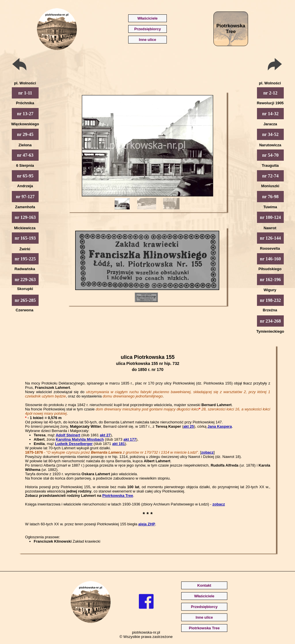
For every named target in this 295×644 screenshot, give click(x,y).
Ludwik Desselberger (74, 444)
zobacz (207, 452)
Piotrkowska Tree (118, 496)
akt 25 (189, 426)
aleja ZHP (147, 524)
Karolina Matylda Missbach (80, 439)
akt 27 (105, 435)
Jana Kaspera (220, 426)
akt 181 (118, 444)
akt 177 (130, 439)
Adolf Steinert (68, 435)
